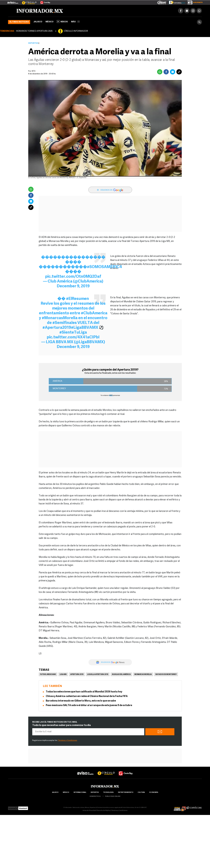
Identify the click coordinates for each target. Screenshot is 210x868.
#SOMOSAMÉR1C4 (104, 267)
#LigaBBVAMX (85, 328)
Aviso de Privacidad (89, 811)
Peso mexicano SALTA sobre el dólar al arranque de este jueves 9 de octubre (89, 705)
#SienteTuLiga (73, 333)
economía (154, 792)
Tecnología (108, 792)
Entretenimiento (126, 792)
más (75, 22)
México (49, 22)
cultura (141, 792)
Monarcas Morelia (143, 674)
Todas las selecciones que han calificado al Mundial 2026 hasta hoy (84, 692)
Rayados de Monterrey (166, 674)
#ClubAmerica (94, 313)
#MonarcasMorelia (60, 318)
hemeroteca (95, 796)
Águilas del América (121, 674)
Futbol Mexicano (48, 674)
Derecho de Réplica (104, 811)
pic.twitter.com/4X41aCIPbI (73, 337)
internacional (80, 792)
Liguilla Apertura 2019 (98, 674)
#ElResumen (77, 299)
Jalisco (38, 22)
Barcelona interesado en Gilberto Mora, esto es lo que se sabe (81, 701)
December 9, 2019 (73, 286)
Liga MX (63, 674)
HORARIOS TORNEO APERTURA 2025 (34, 31)
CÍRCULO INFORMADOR (76, 31)
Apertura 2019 (77, 674)
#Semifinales (65, 323)
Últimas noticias (19, 22)
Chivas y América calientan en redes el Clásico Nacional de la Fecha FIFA (87, 696)
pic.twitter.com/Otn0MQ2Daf (73, 277)
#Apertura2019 (57, 328)
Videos (62, 22)
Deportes (33, 43)
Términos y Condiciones (67, 740)
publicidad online (113, 796)
